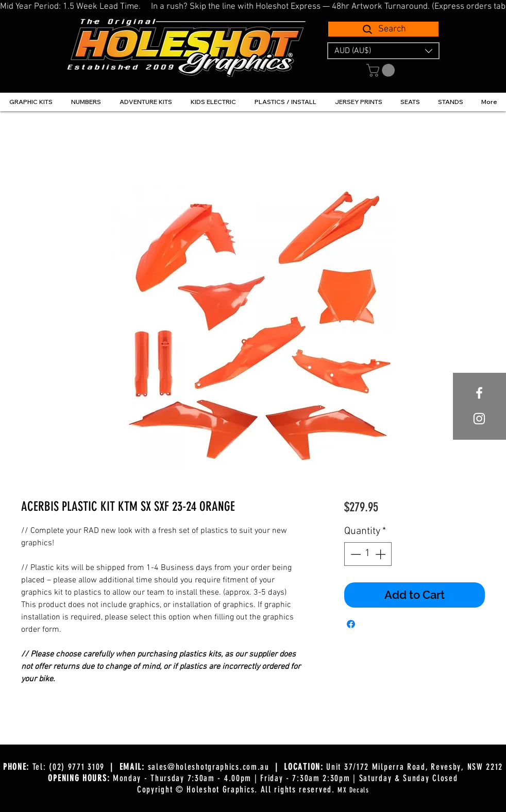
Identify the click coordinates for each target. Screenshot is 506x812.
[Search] (383, 29)
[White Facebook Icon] (479, 393)
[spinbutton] (368, 554)
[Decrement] (355, 554)
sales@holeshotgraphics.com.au (209, 767)
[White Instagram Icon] (479, 419)
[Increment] (381, 554)
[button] (383, 51)
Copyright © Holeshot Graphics (196, 789)
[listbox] (383, 51)
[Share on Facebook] (351, 624)
